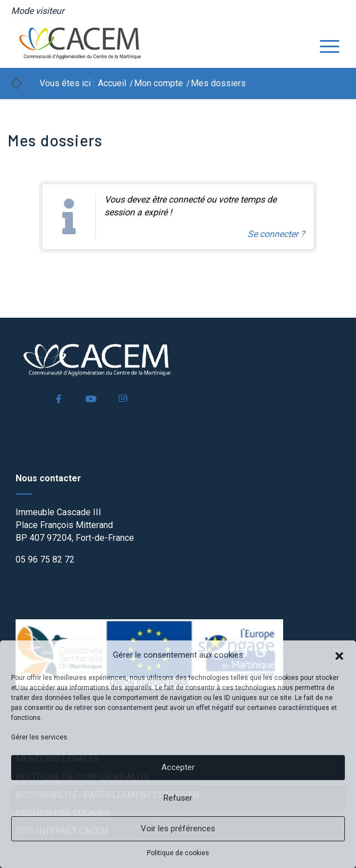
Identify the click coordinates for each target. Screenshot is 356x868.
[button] (339, 655)
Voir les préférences (178, 828)
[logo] (146, 45)
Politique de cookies (178, 853)
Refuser (178, 798)
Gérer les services (39, 737)
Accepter (178, 767)
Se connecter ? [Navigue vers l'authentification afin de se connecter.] (276, 234)
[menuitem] (38, 11)
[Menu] (324, 45)
